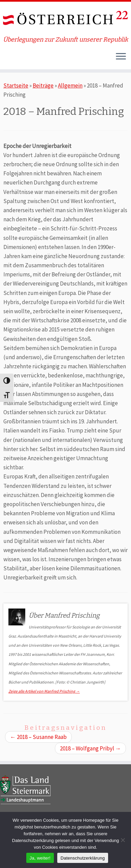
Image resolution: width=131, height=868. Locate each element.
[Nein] (123, 840)
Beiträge (43, 85)
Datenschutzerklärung (83, 858)
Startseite (16, 85)
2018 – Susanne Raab (38, 737)
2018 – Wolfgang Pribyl (90, 748)
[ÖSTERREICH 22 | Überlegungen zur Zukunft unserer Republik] (65, 19)
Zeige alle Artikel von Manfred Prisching (44, 691)
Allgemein (70, 85)
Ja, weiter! (40, 858)
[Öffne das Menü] (121, 57)
